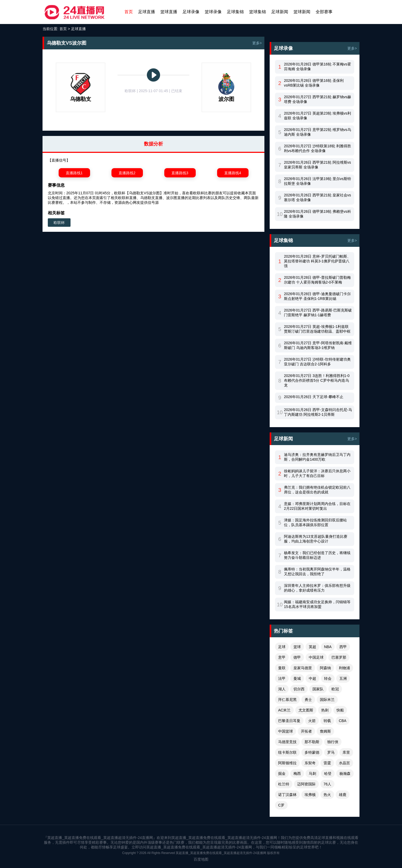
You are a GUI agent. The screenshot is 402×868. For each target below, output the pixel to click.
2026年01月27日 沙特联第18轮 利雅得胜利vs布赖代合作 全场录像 (317, 148)
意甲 (282, 657)
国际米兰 (327, 700)
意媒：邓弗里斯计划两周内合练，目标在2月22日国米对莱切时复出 (317, 506)
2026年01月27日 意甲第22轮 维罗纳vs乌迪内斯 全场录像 (317, 132)
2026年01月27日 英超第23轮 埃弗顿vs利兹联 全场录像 (317, 116)
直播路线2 (127, 173)
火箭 (312, 721)
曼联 (282, 668)
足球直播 (147, 12)
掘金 (282, 773)
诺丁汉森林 (287, 795)
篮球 (297, 647)
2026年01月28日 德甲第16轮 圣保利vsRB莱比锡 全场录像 (314, 83)
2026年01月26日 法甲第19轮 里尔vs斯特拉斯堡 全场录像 (317, 181)
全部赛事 (324, 12)
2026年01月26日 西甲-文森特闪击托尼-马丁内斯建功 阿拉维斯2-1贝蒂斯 (318, 412)
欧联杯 (59, 223)
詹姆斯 (325, 731)
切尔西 (299, 689)
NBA (328, 647)
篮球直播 (169, 12)
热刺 (325, 710)
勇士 (308, 700)
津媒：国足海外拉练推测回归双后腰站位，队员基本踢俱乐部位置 (315, 522)
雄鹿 (343, 795)
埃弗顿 (310, 795)
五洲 (343, 678)
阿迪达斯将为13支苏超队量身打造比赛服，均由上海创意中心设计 (316, 539)
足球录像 (191, 12)
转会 (328, 678)
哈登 (328, 773)
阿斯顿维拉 (287, 763)
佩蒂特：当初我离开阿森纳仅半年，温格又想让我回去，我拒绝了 (317, 572)
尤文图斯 (306, 710)
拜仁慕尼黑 (287, 700)
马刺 (312, 773)
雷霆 (327, 763)
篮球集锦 (258, 12)
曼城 (297, 678)
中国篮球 (286, 731)
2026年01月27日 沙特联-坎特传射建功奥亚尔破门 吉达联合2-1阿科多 (317, 362)
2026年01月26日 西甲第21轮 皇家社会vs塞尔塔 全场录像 (317, 197)
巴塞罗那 (339, 657)
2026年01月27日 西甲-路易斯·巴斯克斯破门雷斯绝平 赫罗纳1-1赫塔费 (318, 313)
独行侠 (333, 742)
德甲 (297, 657)
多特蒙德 (312, 752)
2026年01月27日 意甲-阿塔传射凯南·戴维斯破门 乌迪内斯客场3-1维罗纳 (318, 345)
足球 (282, 647)
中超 (312, 678)
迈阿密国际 (306, 784)
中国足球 (316, 657)
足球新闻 (280, 12)
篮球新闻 (302, 12)
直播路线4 (233, 173)
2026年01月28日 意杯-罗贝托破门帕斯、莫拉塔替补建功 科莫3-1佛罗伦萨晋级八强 (317, 261)
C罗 (281, 805)
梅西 (297, 773)
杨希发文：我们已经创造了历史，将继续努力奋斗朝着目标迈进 (317, 555)
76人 (328, 784)
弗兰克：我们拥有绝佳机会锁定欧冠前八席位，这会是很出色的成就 (317, 490)
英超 (312, 647)
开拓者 (306, 731)
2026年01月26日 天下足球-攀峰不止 (314, 397)
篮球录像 (213, 12)
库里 (346, 752)
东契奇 (310, 763)
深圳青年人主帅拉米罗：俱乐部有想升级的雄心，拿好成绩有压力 (317, 588)
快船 (340, 710)
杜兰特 (284, 784)
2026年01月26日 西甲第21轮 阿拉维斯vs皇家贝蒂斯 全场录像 (317, 165)
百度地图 (201, 859)
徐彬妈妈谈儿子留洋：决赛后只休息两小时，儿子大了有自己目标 (317, 473)
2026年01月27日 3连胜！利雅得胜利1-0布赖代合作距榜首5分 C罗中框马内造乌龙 (317, 380)
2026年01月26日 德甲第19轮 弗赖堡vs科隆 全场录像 (317, 214)
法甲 (282, 678)
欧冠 (335, 689)
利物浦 (344, 668)
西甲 (343, 647)
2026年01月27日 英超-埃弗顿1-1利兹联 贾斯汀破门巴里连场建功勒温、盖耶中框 (317, 329)
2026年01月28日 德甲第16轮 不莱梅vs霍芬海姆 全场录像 (317, 67)
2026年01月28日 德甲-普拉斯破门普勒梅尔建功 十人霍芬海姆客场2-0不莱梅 (317, 280)
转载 (327, 721)
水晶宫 (344, 763)
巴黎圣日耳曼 (289, 721)
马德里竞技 (287, 742)
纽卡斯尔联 (287, 752)
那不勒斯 (312, 742)
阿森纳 (325, 668)
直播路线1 (74, 173)
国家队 (318, 689)
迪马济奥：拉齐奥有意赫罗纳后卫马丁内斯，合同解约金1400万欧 (317, 457)
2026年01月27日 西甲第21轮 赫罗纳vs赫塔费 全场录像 (317, 99)
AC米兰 (284, 710)
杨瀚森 (345, 773)
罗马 (331, 752)
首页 (129, 12)
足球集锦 (235, 12)
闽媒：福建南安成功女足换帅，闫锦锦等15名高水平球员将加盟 (317, 604)
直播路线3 (180, 173)
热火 (327, 795)
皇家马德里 (303, 668)
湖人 (282, 689)
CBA (343, 721)
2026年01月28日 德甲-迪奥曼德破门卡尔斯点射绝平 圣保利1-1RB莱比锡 (317, 296)
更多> (257, 43)
